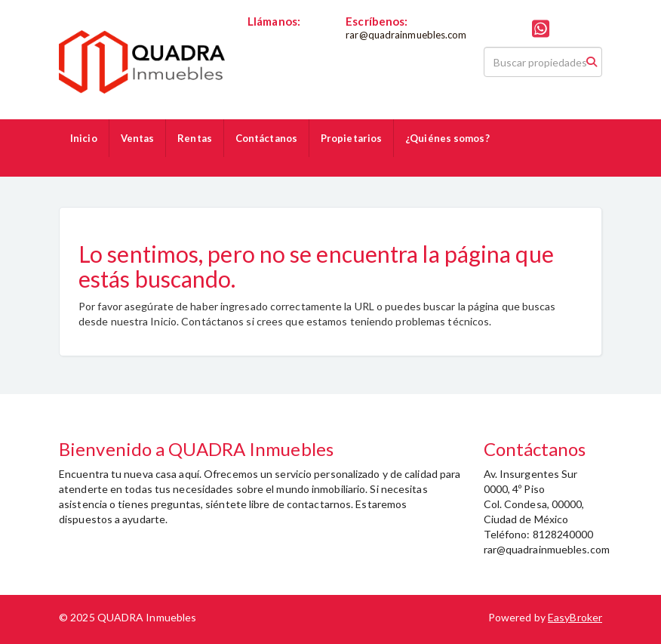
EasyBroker (575, 617)
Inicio (84, 138)
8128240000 (278, 35)
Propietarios (351, 138)
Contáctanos (266, 138)
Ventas (138, 138)
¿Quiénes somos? (447, 138)
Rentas (195, 138)
